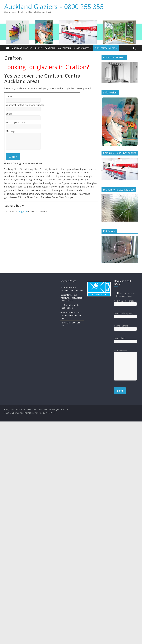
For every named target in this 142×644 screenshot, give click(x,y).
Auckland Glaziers (22, 48)
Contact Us (64, 48)
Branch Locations (45, 48)
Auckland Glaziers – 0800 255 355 (54, 7)
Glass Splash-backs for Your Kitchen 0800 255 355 (71, 315)
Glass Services (82, 48)
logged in (23, 212)
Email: (9, 114)
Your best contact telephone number (25, 105)
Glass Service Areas (105, 48)
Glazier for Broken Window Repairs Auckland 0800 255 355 (72, 298)
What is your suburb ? (17, 122)
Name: (9, 96)
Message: (11, 131)
